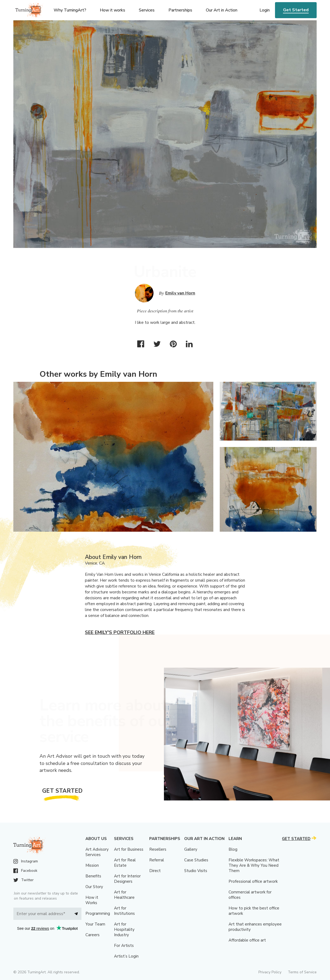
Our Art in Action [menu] (222, 10)
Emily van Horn (180, 293)
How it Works (92, 900)
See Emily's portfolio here (120, 632)
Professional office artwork (253, 881)
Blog (233, 849)
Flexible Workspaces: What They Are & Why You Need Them (254, 865)
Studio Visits (196, 871)
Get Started (296, 10)
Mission (92, 865)
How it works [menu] (113, 10)
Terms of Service (302, 972)
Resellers (158, 849)
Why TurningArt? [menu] (70, 10)
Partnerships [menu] (180, 10)
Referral (157, 860)
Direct (155, 871)
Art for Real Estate (125, 863)
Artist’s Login (126, 956)
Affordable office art (247, 940)
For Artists (124, 946)
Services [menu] (147, 10)
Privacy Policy (270, 972)
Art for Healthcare (124, 895)
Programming (98, 913)
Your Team (95, 924)
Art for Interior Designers (127, 879)
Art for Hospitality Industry (124, 930)
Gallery (191, 849)
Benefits (93, 876)
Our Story (94, 887)
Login (265, 10)
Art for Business (129, 849)
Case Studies (196, 860)
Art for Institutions (124, 911)
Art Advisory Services (97, 852)
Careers (93, 935)
